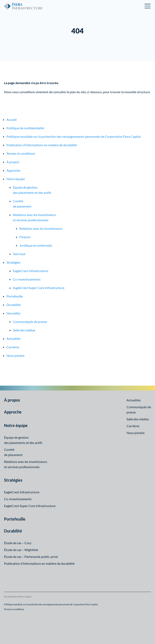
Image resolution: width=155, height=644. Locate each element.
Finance (25, 237)
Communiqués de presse (30, 322)
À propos (13, 162)
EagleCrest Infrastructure (31, 271)
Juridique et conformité (36, 245)
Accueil (12, 120)
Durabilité (14, 305)
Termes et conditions (21, 153)
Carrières (13, 347)
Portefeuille (15, 296)
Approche (13, 170)
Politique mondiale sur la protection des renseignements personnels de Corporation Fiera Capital (74, 136)
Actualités (14, 339)
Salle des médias (24, 330)
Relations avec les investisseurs (41, 228)
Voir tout (19, 254)
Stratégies (13, 262)
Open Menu (148, 6)
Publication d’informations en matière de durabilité (42, 145)
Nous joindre (15, 355)
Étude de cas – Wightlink (21, 550)
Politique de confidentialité (25, 128)
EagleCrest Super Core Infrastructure (39, 288)
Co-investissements (27, 279)
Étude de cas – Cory (18, 543)
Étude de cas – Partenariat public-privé (31, 557)
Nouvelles (13, 313)
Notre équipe (16, 179)
